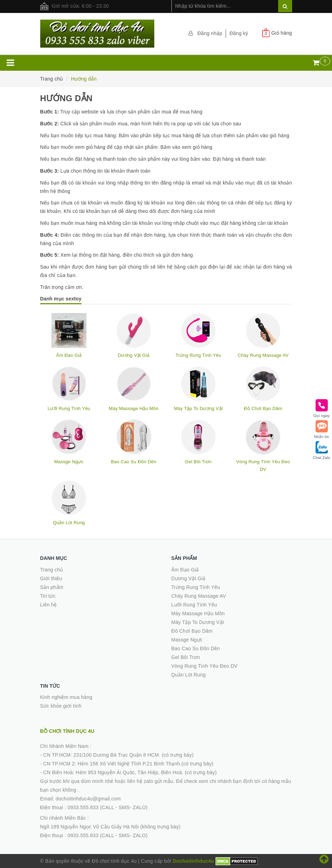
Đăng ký (239, 33)
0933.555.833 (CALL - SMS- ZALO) (108, 807)
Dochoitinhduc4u (193, 861)
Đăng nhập (210, 33)
